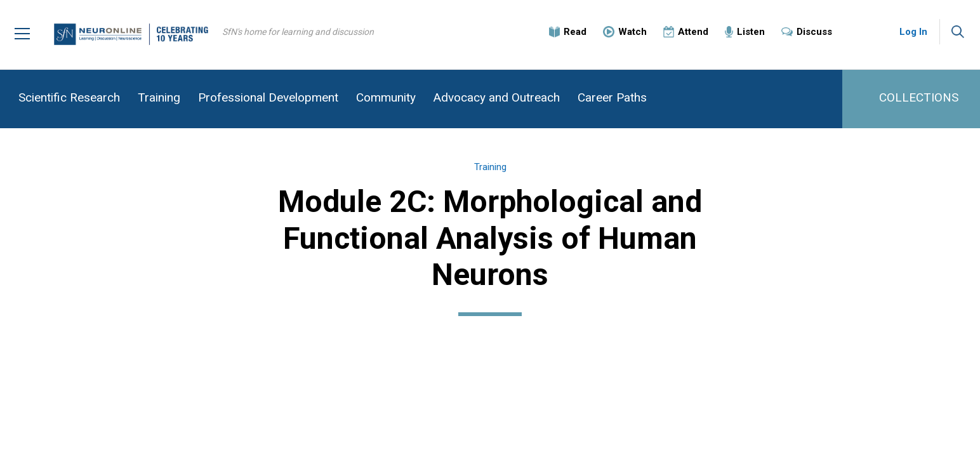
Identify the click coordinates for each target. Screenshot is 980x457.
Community (386, 97)
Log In (913, 32)
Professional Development (268, 97)
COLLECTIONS (919, 97)
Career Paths (612, 97)
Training (159, 97)
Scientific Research (69, 97)
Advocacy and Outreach (497, 97)
